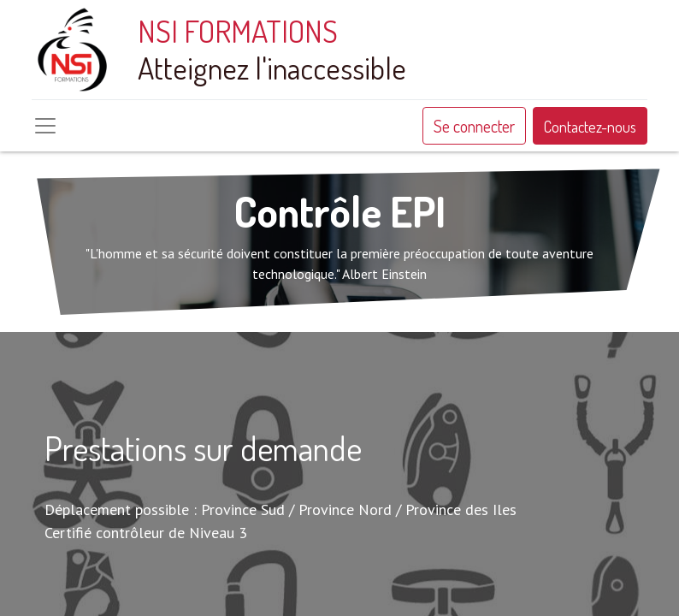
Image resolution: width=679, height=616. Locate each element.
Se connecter (474, 126)
